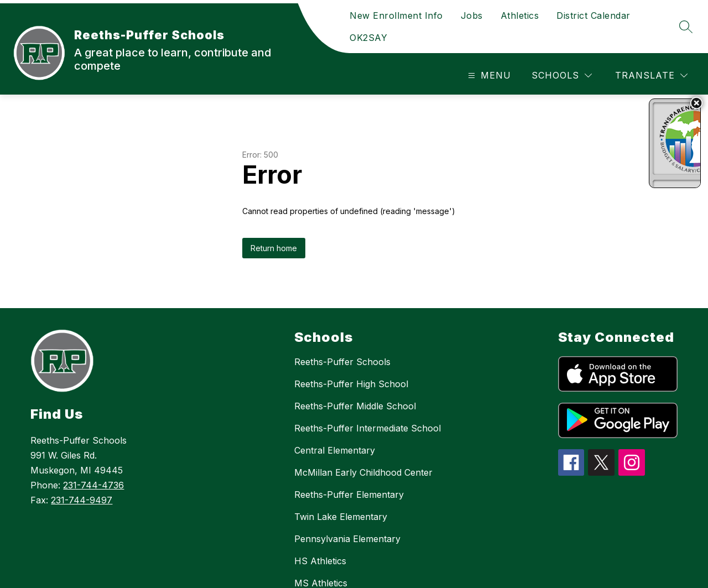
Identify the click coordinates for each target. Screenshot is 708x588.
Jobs (472, 15)
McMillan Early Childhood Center (363, 472)
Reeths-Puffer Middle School (355, 406)
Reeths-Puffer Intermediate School (368, 428)
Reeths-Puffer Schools (342, 362)
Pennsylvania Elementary (347, 539)
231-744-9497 (82, 500)
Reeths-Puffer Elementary (349, 495)
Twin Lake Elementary (341, 517)
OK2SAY (368, 38)
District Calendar (594, 15)
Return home (274, 248)
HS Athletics (320, 561)
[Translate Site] (651, 76)
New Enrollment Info (396, 15)
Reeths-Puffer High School (351, 384)
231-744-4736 (93, 485)
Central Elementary (335, 450)
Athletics (520, 15)
